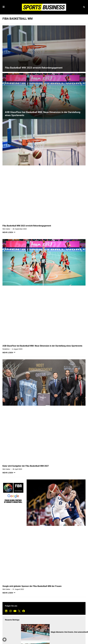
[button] (84, 7)
